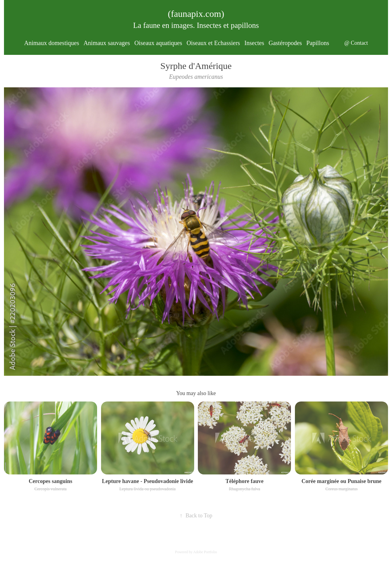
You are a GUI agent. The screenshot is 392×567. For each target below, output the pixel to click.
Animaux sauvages (107, 43)
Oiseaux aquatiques (158, 43)
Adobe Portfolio (205, 552)
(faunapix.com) (196, 14)
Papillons (318, 43)
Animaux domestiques (52, 43)
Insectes (254, 43)
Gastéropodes (285, 43)
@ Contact (356, 43)
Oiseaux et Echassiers (213, 43)
